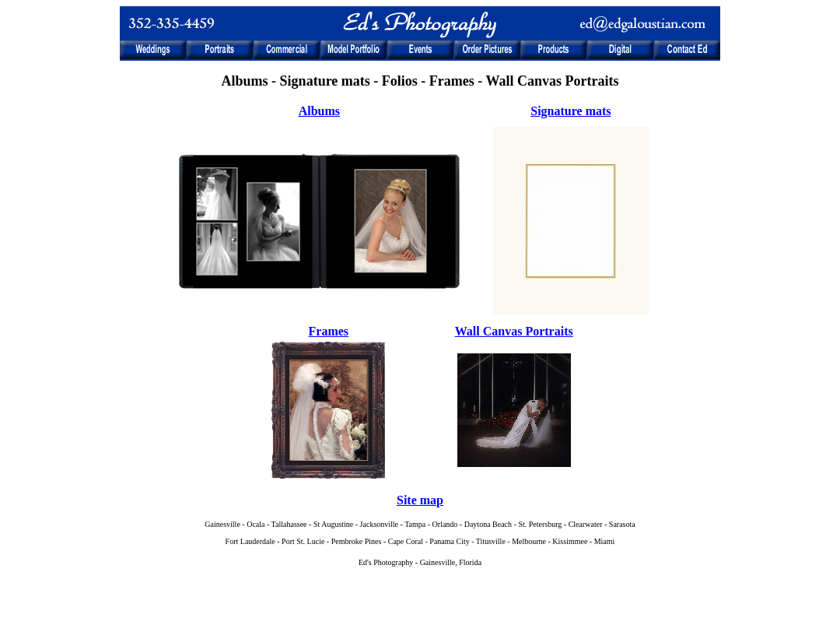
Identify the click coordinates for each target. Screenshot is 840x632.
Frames (329, 331)
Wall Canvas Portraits (514, 331)
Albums (319, 111)
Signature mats (570, 111)
